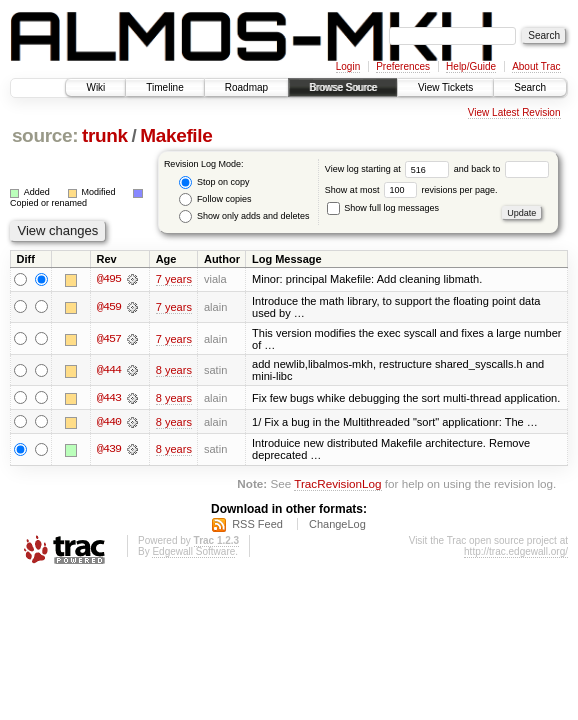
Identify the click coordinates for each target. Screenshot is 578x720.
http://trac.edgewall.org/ (516, 552)
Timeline (164, 87)
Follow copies (215, 199)
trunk (105, 135)
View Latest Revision (514, 112)
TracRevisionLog (337, 484)
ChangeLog (337, 525)
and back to (501, 169)
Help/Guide (471, 66)
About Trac (536, 66)
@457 (109, 339)
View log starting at (389, 169)
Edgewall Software (193, 552)
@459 (109, 307)
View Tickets (445, 87)
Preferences (403, 66)
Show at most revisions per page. (411, 190)
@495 (109, 279)
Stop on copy (214, 182)
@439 (109, 450)
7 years (174, 279)
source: (45, 135)
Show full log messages (383, 208)
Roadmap (246, 87)
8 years (174, 370)
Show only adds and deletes (244, 216)
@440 (109, 422)
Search (530, 87)
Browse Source (343, 87)
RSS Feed (257, 525)
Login (348, 66)
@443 (109, 398)
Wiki (95, 87)
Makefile (176, 135)
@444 (109, 370)
